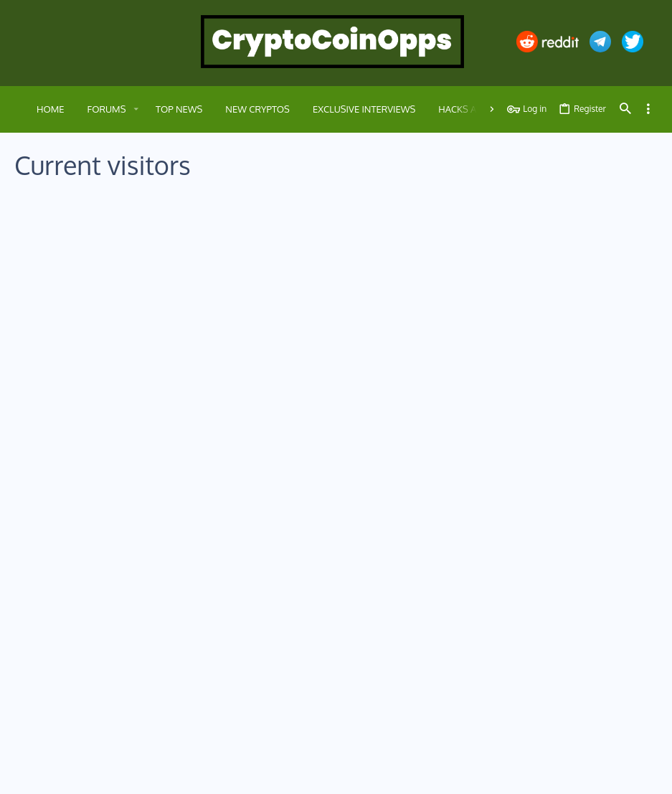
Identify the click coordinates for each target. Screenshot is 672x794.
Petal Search (143, 257)
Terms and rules (467, 774)
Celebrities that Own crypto (184, 327)
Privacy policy (533, 774)
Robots (217, 220)
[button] (136, 109)
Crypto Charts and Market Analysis (197, 441)
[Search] (625, 109)
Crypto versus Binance (174, 271)
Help (577, 774)
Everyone (46, 220)
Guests (166, 220)
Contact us (254, 665)
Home (244, 613)
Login (461, 613)
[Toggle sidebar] (648, 109)
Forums (247, 639)
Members (108, 220)
